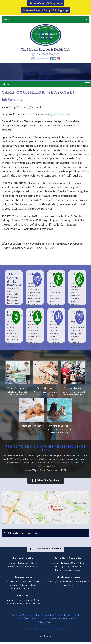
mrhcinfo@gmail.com (64, 618)
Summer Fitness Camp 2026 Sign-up (46, 10)
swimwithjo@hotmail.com (55, 113)
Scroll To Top (45, 635)
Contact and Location (46, 548)
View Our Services (45, 479)
